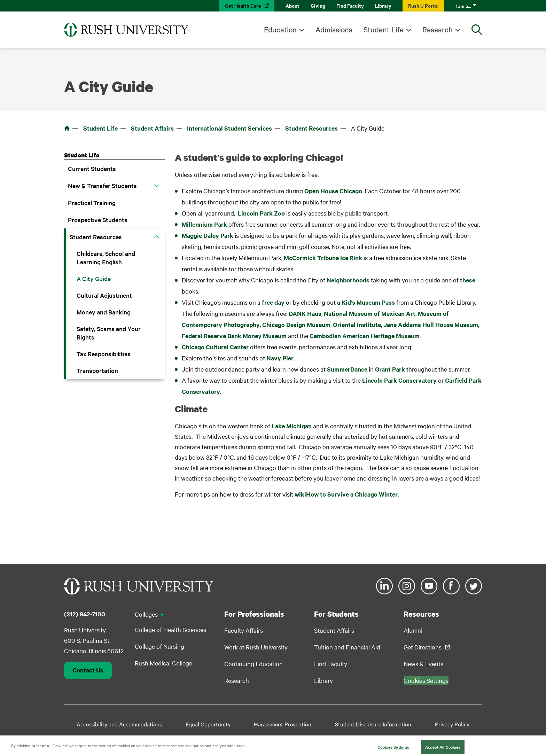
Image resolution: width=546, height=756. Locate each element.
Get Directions (423, 647)
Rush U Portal (423, 5)
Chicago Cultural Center (215, 347)
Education (280, 29)
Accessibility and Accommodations (119, 724)
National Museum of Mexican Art (370, 313)
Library (383, 5)
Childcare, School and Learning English (106, 258)
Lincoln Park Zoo (261, 213)
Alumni (413, 630)
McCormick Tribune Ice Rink (323, 258)
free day (273, 302)
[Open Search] (477, 30)
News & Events (423, 664)
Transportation (97, 370)
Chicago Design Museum (296, 325)
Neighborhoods (348, 280)
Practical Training (92, 202)
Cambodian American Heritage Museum (365, 336)
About (292, 5)
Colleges (146, 614)
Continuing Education (253, 664)
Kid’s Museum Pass (368, 302)
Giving (318, 5)
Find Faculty (350, 5)
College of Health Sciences (170, 629)
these (468, 280)
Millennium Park (205, 224)
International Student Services (229, 128)
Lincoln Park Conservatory (399, 380)
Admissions (334, 29)
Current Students (92, 168)
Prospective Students (98, 220)
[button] (157, 186)
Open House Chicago (333, 191)
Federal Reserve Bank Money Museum (234, 336)
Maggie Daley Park (208, 235)
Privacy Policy (452, 724)
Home (67, 128)
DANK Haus (305, 313)
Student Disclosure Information (373, 724)
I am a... (463, 6)
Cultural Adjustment (104, 295)
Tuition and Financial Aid (347, 647)
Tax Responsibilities (104, 354)
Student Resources (311, 128)
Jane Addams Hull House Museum (431, 325)
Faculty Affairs (244, 630)
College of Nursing (159, 646)
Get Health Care (243, 5)
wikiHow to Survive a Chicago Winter (346, 494)
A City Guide (94, 278)
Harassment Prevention (283, 724)
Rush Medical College (163, 663)
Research (438, 29)
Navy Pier (280, 358)
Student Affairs (152, 128)
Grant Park (390, 369)
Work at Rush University (256, 647)
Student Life (384, 29)
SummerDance (347, 369)
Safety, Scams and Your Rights (109, 333)
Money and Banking (104, 312)
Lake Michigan (292, 426)
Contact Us (88, 670)
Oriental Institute (357, 325)
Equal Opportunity (208, 724)
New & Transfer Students (102, 185)
